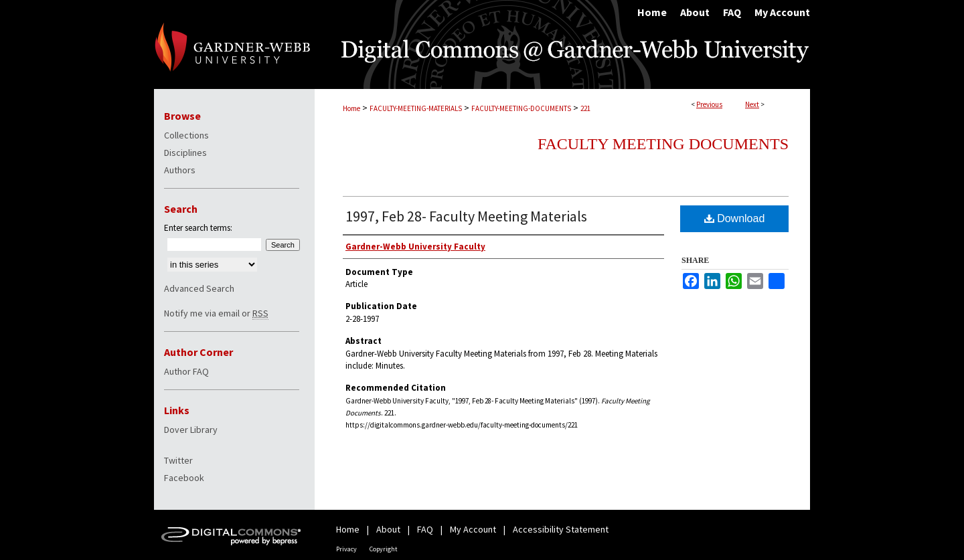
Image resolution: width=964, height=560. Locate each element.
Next (752, 104)
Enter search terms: (198, 228)
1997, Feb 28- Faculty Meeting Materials (466, 216)
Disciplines (185, 153)
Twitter (178, 460)
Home (351, 108)
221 (585, 108)
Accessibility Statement (561, 529)
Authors (180, 170)
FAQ (425, 529)
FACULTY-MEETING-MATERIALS (416, 108)
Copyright (384, 549)
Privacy (346, 549)
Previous (709, 104)
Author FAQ (186, 371)
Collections (186, 135)
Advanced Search (199, 288)
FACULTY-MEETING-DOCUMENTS (521, 108)
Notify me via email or (216, 313)
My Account (473, 529)
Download (735, 218)
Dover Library (191, 430)
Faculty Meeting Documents (663, 144)
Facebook (184, 478)
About (388, 529)
